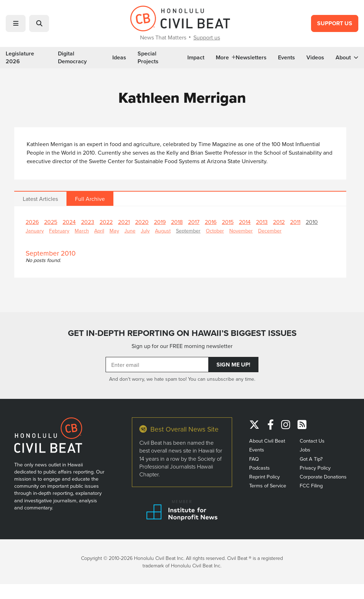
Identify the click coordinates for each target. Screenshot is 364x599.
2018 (177, 222)
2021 (124, 222)
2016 (211, 222)
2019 (160, 222)
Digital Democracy (72, 58)
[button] (16, 23)
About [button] (347, 58)
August (163, 231)
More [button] (226, 58)
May (114, 231)
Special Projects (148, 58)
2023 (88, 222)
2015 (228, 222)
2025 (51, 222)
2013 (262, 222)
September (188, 231)
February (59, 231)
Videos (315, 58)
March (82, 231)
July (145, 231)
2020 (142, 222)
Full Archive (90, 199)
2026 (32, 222)
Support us (207, 37)
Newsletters (251, 58)
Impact (196, 58)
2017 (194, 222)
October (215, 231)
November (241, 231)
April (99, 231)
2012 (279, 222)
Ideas (119, 58)
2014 (245, 222)
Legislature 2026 (20, 58)
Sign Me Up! (233, 365)
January (35, 231)
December (270, 231)
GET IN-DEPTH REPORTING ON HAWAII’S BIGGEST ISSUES (182, 333)
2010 (312, 222)
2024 (69, 222)
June (130, 231)
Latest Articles (40, 199)
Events (287, 58)
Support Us (335, 23)
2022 (106, 222)
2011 (295, 222)
